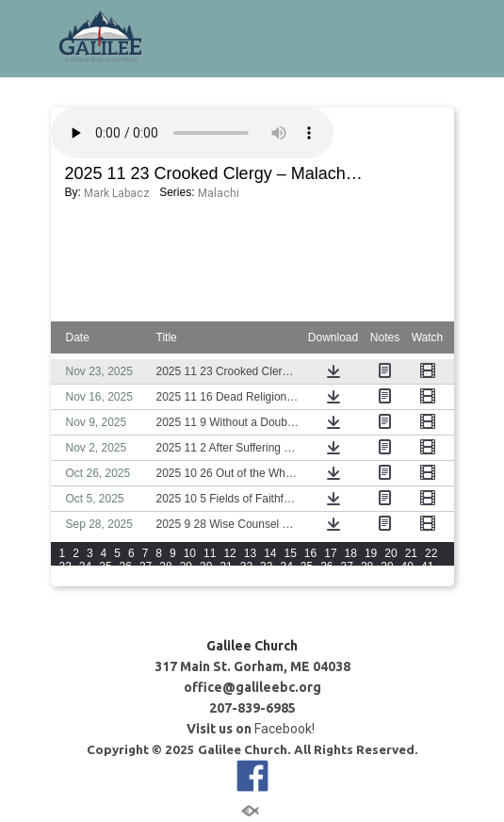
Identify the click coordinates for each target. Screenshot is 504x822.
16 (310, 553)
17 (330, 553)
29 (186, 567)
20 (390, 553)
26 (126, 567)
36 (326, 567)
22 (431, 553)
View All (283, 580)
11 (210, 553)
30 (206, 567)
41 (427, 567)
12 (229, 553)
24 (85, 567)
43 (85, 580)
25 (105, 567)
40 (407, 567)
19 (371, 553)
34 (286, 567)
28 (165, 567)
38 (367, 567)
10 (190, 553)
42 (65, 580)
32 (246, 567)
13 (250, 553)
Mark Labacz (117, 193)
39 (387, 567)
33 (266, 567)
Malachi (219, 193)
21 (411, 553)
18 (351, 553)
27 (146, 567)
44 (105, 580)
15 (290, 553)
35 (307, 567)
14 (270, 553)
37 (347, 567)
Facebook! (286, 729)
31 (226, 567)
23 (65, 567)
